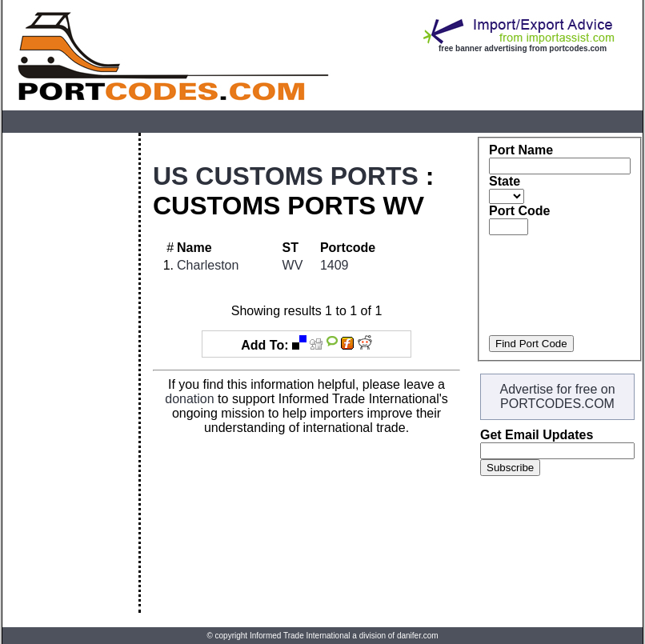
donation (189, 399)
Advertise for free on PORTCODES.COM (557, 396)
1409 (335, 265)
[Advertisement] (70, 373)
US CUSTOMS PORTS (286, 176)
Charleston (208, 265)
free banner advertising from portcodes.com (523, 48)
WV (293, 265)
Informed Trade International (300, 636)
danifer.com (418, 636)
